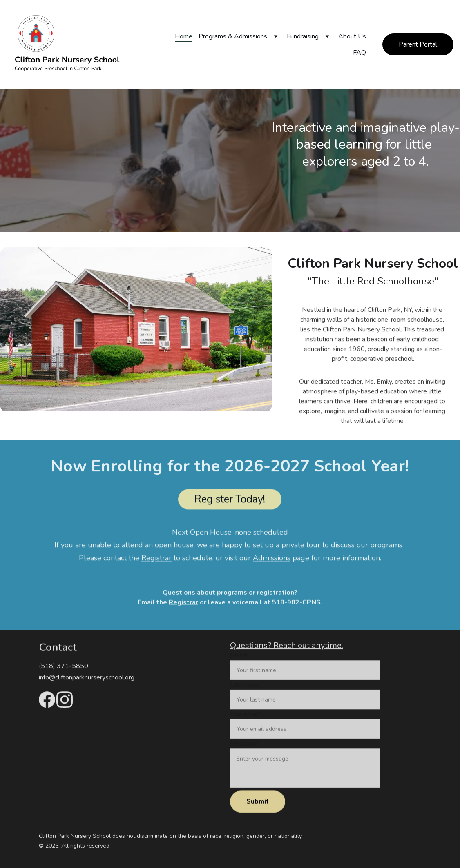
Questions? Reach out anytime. (287, 646)
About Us (352, 36)
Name (239, 666)
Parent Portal (418, 44)
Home (184, 36)
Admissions (272, 560)
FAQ (360, 53)
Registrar (183, 603)
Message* (245, 755)
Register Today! (230, 501)
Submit (258, 813)
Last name (245, 696)
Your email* (246, 725)
